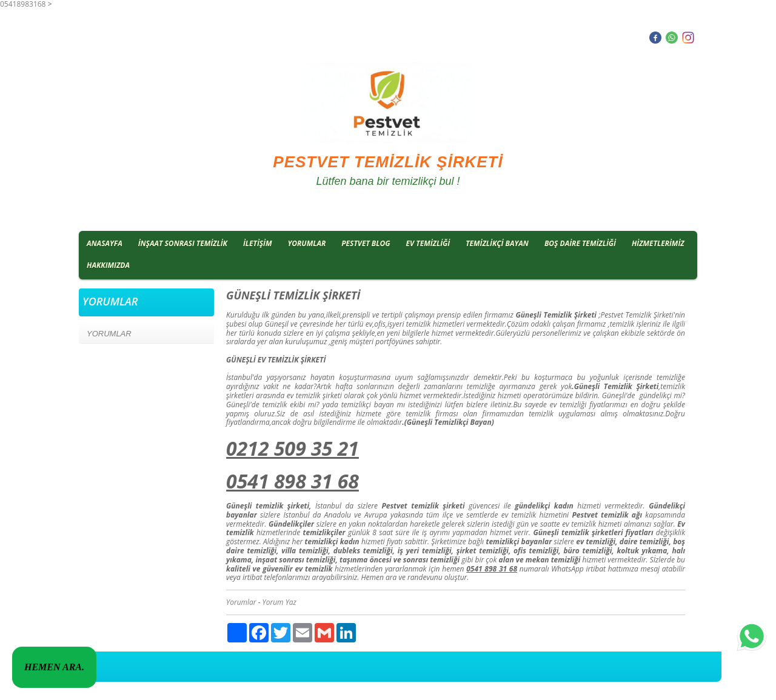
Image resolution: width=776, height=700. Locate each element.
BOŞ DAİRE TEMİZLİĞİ (580, 243)
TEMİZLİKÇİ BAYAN (497, 243)
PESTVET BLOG (366, 243)
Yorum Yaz (279, 602)
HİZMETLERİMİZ (658, 243)
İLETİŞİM (258, 243)
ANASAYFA (105, 243)
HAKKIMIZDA (108, 265)
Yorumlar (241, 602)
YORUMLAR (307, 243)
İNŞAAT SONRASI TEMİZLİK (183, 243)
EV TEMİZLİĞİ (428, 243)
